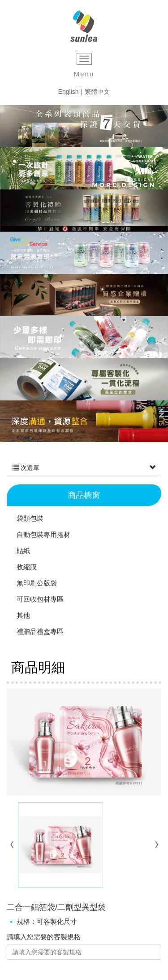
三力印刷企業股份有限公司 (84, 26)
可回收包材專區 (40, 599)
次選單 (84, 468)
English (69, 92)
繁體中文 (97, 92)
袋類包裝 (30, 518)
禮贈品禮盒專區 (40, 631)
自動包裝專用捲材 (43, 534)
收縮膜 (27, 567)
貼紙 (23, 551)
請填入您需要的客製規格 (44, 937)
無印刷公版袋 (37, 583)
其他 (23, 615)
